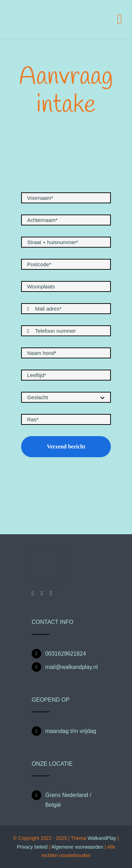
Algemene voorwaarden (78, 847)
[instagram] (42, 593)
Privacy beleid (32, 847)
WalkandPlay (102, 838)
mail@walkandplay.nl (71, 667)
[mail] (51, 593)
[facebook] (33, 593)
